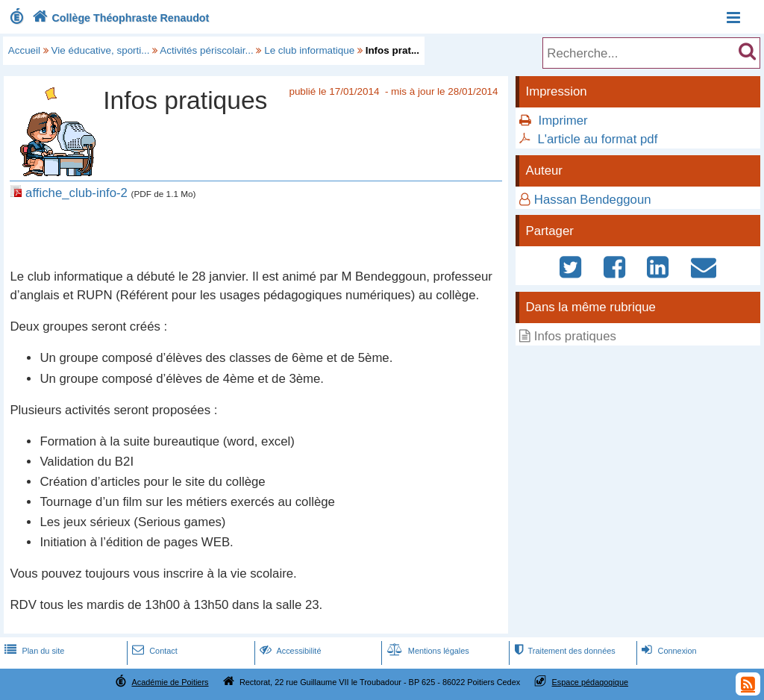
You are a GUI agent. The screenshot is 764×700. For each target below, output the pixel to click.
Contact (153, 651)
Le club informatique (309, 50)
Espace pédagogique (591, 682)
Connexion (667, 651)
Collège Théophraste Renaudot (119, 18)
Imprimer (563, 121)
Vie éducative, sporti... (101, 50)
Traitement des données (563, 651)
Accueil (24, 50)
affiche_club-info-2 (76, 193)
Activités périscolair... (206, 50)
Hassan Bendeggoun (593, 200)
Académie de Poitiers (170, 682)
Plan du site (33, 651)
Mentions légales (427, 651)
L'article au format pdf (597, 139)
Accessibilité (289, 651)
